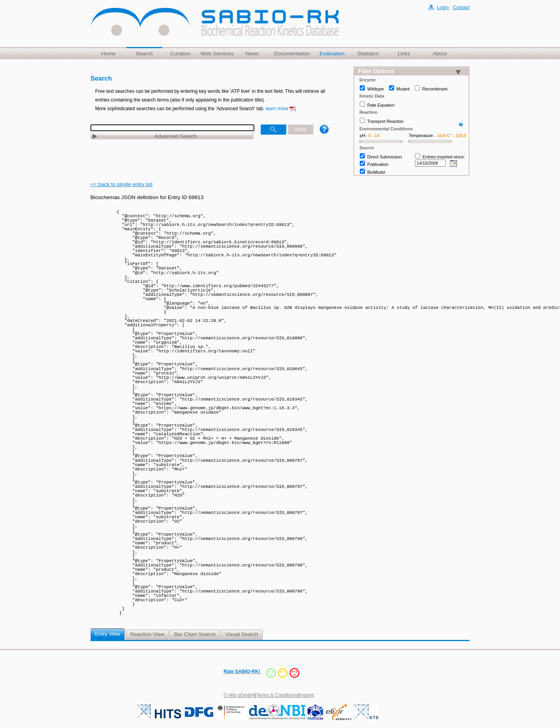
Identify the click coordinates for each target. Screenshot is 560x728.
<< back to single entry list (121, 184)
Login (443, 8)
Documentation (292, 54)
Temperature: (421, 135)
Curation (180, 54)
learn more (277, 109)
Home (108, 54)
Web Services (217, 54)
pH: (363, 135)
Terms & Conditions (277, 695)
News (252, 54)
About (440, 54)
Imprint (307, 695)
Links (404, 54)
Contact (461, 8)
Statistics (368, 54)
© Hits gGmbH (239, 695)
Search (144, 54)
